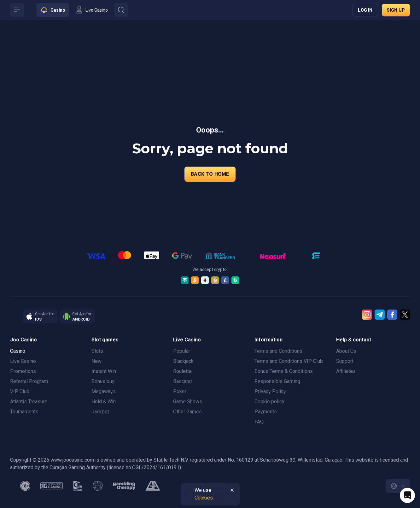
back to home (210, 174)
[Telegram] (380, 315)
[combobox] (398, 486)
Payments (266, 412)
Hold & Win (104, 402)
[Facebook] (392, 315)
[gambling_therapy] (124, 486)
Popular (182, 351)
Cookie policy (269, 402)
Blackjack (183, 361)
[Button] (17, 10)
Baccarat (183, 381)
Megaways (104, 391)
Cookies (204, 498)
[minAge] (25, 486)
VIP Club (20, 391)
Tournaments (24, 412)
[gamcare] (78, 486)
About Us (346, 351)
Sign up (396, 10)
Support (345, 361)
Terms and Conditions (278, 351)
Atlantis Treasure (29, 402)
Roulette (182, 371)
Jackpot (100, 412)
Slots (97, 351)
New (96, 361)
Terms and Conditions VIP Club (289, 361)
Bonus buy (103, 381)
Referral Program (29, 381)
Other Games (187, 412)
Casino (18, 351)
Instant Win (104, 371)
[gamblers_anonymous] (153, 486)
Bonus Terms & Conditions (284, 371)
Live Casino (23, 361)
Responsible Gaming (277, 381)
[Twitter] (405, 315)
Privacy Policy (270, 391)
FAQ (259, 422)
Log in (365, 10)
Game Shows (188, 402)
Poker (180, 391)
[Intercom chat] (407, 495)
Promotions (23, 371)
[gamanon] (98, 486)
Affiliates (346, 371)
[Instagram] (367, 315)
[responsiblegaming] (52, 486)
